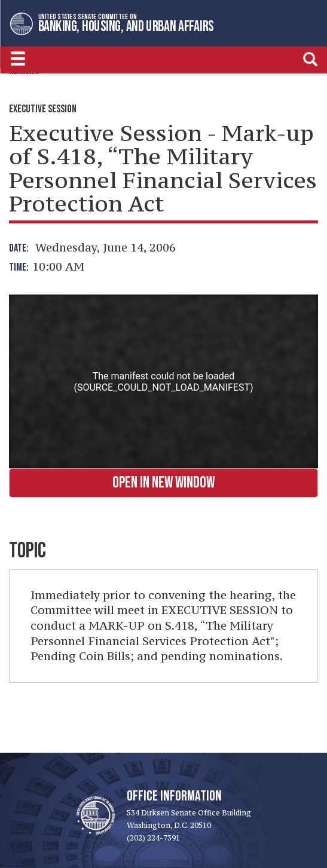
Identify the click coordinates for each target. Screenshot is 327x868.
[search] (310, 59)
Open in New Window (163, 483)
